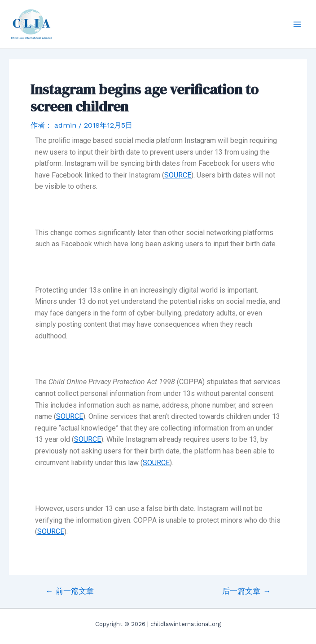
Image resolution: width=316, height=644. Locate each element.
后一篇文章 (246, 591)
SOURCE (178, 175)
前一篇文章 (70, 591)
